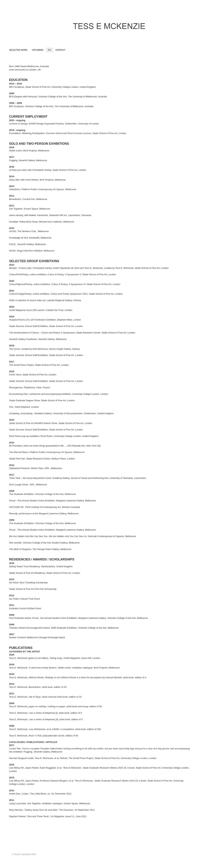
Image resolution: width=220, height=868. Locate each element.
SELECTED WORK (18, 50)
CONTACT (60, 50)
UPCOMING (38, 50)
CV (49, 50)
